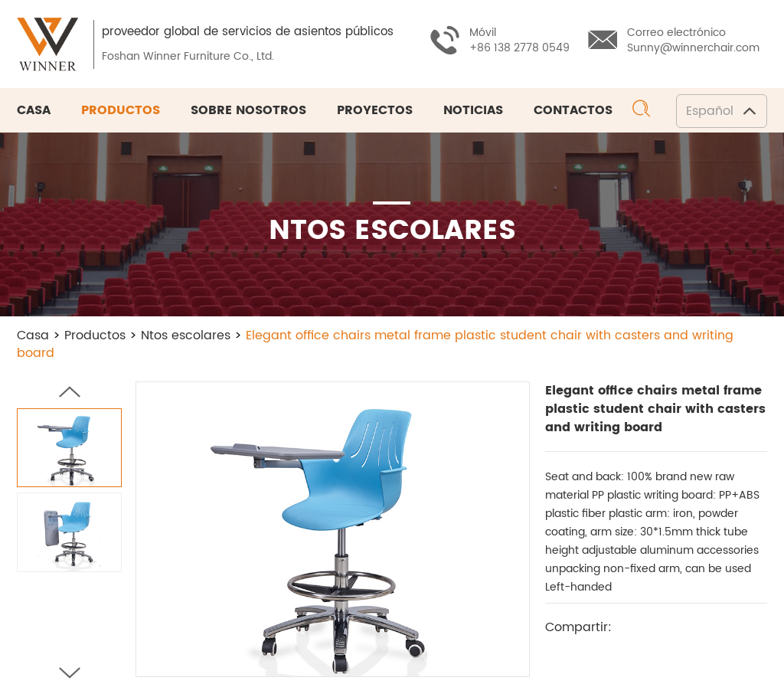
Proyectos (375, 110)
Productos (121, 110)
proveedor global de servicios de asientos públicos (248, 32)
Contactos (573, 110)
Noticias (473, 110)
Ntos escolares (186, 335)
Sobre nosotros (248, 110)
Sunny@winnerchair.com (693, 48)
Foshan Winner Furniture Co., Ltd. (188, 56)
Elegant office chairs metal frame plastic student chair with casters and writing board (375, 344)
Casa (34, 110)
